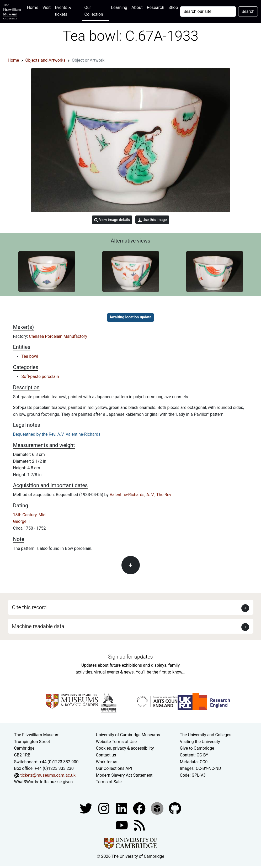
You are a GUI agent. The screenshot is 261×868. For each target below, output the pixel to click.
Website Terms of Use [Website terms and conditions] (116, 742)
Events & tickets (63, 11)
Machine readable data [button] (38, 626)
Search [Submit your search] (248, 11)
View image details (112, 220)
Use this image (152, 220)
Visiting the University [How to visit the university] (200, 742)
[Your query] (208, 12)
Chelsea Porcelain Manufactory (58, 336)
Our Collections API (114, 768)
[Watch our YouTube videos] (122, 825)
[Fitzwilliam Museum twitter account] (87, 808)
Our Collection (94, 11)
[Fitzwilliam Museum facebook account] (122, 808)
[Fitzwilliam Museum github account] (175, 808)
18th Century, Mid (29, 515)
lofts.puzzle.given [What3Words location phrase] (56, 782)
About (137, 7)
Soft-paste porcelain (40, 377)
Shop (173, 7)
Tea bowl (30, 356)
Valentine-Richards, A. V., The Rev (140, 495)
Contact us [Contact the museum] (106, 755)
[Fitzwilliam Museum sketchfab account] (158, 808)
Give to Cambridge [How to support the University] (197, 748)
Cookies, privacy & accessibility (125, 748)
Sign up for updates (130, 657)
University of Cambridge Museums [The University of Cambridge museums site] (128, 735)
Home (34, 7)
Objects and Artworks (46, 60)
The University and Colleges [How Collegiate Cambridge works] (205, 735)
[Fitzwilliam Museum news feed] (139, 825)
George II (22, 521)
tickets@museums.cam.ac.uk (48, 775)
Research (156, 7)
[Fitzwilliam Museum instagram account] (104, 808)
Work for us (107, 762)
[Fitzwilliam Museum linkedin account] (140, 808)
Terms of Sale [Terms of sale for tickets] (109, 782)
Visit (47, 7)
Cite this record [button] (29, 607)
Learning (119, 7)
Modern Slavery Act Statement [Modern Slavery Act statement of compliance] (124, 775)
